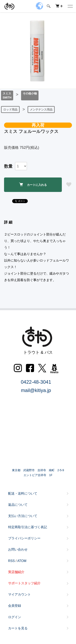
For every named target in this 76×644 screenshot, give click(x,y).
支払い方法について (23, 516)
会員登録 (15, 606)
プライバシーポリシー (24, 538)
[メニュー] (70, 6)
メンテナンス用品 (41, 110)
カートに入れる (33, 185)
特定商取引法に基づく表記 (28, 527)
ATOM (22, 561)
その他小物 (30, 93)
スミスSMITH (7, 95)
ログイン (15, 617)
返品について (18, 505)
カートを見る (18, 628)
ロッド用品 (10, 110)
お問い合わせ (18, 549)
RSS (11, 561)
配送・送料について (23, 493)
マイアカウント (19, 594)
